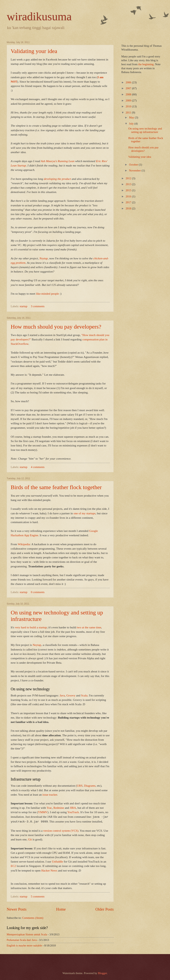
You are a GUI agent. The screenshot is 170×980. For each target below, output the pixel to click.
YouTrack (73, 812)
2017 (129, 202)
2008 (129, 94)
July (132, 124)
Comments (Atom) (33, 917)
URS (80, 786)
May (132, 117)
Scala (84, 695)
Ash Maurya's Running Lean (58, 161)
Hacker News (49, 870)
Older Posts (104, 908)
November (135, 170)
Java (62, 695)
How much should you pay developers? (56, 327)
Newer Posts (17, 908)
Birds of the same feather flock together (56, 487)
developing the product (57, 179)
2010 (129, 106)
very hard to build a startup (31, 627)
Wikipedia (24, 544)
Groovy (71, 695)
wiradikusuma (39, 16)
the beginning (146, 64)
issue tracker (50, 795)
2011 (129, 113)
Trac (49, 808)
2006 (129, 82)
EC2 (13, 865)
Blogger (102, 972)
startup (23, 306)
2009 (129, 100)
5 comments (38, 896)
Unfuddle (57, 861)
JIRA (73, 808)
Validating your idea (34, 51)
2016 (129, 196)
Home (61, 908)
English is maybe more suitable (24, 945)
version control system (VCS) (61, 830)
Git (30, 839)
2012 (129, 178)
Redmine (59, 808)
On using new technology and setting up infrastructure (145, 130)
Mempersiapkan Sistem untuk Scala (27, 934)
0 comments (38, 592)
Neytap (44, 258)
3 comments (38, 306)
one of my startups (84, 513)
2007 (129, 88)
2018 (129, 208)
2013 (129, 184)
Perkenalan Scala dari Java (22, 939)
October (134, 165)
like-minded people (48, 294)
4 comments (38, 467)
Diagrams (90, 786)
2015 (129, 190)
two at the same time (89, 627)
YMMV (43, 812)
